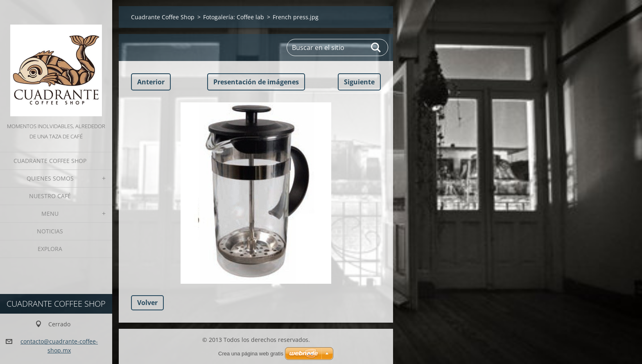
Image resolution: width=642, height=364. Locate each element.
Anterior (151, 82)
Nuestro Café (50, 196)
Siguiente (359, 82)
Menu (50, 214)
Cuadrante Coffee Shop (50, 161)
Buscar (376, 47)
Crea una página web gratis (251, 354)
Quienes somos (50, 178)
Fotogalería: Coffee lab (234, 17)
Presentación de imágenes (256, 82)
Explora (50, 249)
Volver (147, 303)
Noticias (50, 231)
